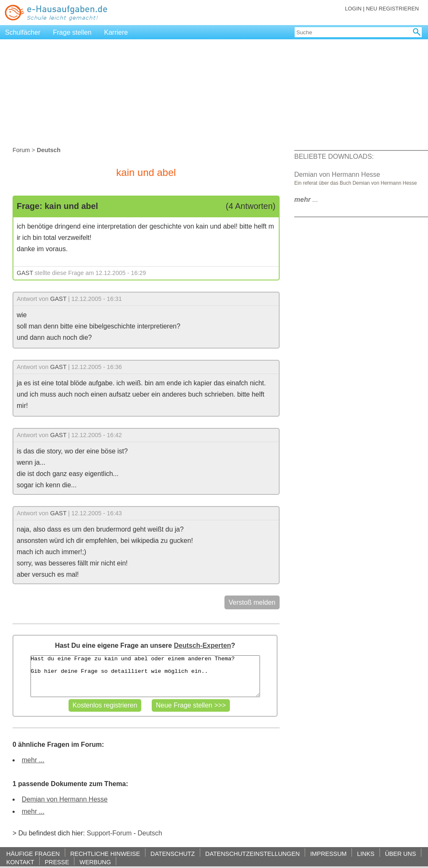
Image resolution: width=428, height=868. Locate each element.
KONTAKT (20, 862)
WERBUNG (95, 862)
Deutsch (150, 833)
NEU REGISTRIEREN (392, 9)
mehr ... (33, 760)
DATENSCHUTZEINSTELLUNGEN (252, 854)
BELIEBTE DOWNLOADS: (334, 157)
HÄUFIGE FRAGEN (33, 854)
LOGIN (353, 9)
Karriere (116, 32)
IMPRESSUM (328, 854)
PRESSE (57, 862)
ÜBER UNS (400, 854)
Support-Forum (109, 833)
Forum (21, 150)
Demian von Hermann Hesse (65, 799)
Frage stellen (73, 32)
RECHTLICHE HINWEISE (105, 854)
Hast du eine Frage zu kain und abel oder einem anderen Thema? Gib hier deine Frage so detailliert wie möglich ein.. (145, 676)
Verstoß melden (252, 602)
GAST (25, 273)
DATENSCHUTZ (173, 854)
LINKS (366, 854)
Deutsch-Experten (203, 645)
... (306, 200)
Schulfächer (23, 32)
